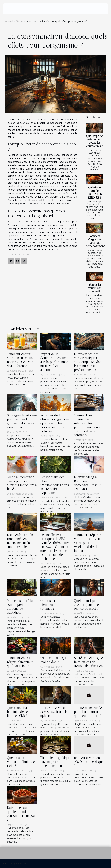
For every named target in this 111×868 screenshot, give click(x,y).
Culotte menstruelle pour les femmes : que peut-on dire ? (88, 712)
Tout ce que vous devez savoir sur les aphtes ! (55, 712)
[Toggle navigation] (9, 9)
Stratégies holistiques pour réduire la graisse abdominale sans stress (22, 421)
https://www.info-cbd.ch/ (41, 200)
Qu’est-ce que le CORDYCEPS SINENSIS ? (95, 192)
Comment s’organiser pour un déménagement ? (96, 241)
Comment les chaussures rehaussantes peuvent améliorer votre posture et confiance (87, 425)
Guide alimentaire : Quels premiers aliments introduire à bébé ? (22, 483)
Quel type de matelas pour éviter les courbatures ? (95, 141)
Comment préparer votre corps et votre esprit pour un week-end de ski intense (88, 543)
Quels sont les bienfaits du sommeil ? (50, 605)
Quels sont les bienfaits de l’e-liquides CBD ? (18, 712)
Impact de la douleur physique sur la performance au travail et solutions (54, 362)
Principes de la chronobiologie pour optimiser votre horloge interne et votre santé (55, 423)
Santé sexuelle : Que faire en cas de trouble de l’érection (88, 662)
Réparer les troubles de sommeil (95, 288)
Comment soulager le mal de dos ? (55, 660)
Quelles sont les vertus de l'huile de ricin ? (21, 762)
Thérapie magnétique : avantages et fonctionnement (55, 762)
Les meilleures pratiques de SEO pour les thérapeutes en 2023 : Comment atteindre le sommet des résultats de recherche (55, 547)
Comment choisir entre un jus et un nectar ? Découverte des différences (21, 360)
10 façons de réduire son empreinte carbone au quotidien (22, 607)
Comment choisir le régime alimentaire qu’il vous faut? (21, 662)
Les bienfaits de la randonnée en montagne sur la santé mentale (20, 541)
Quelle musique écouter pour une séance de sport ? (86, 605)
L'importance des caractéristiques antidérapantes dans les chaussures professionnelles (89, 362)
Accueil (9, 21)
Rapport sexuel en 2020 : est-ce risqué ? (89, 762)
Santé (19, 21)
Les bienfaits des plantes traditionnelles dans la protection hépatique (55, 485)
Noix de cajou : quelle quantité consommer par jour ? (22, 814)
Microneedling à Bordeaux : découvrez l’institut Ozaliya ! (88, 483)
